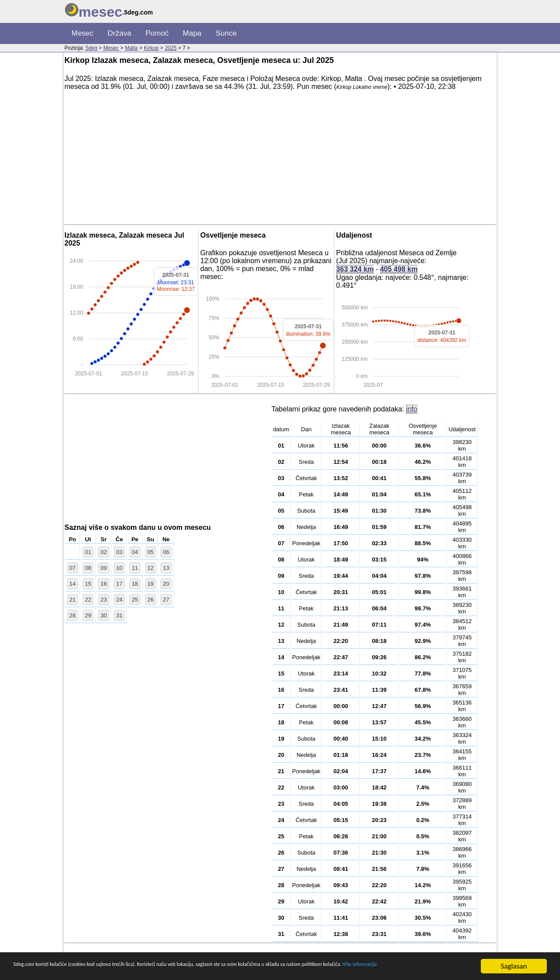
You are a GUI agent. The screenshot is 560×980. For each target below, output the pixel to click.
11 (135, 568)
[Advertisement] (280, 159)
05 (150, 552)
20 (166, 584)
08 (88, 568)
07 (73, 568)
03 (119, 552)
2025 (171, 48)
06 (166, 552)
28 (73, 615)
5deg (92, 48)
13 (166, 568)
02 (103, 552)
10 (119, 568)
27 (166, 600)
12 (150, 568)
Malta (131, 48)
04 (135, 552)
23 (103, 600)
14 (73, 584)
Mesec (83, 33)
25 (135, 600)
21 (73, 600)
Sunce (226, 33)
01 (88, 552)
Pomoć (157, 33)
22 (88, 600)
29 (88, 615)
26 (150, 600)
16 (103, 584)
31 (119, 615)
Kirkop (151, 48)
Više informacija (65, 971)
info (412, 409)
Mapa (192, 33)
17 (119, 584)
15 (88, 584)
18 (135, 584)
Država (120, 33)
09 (103, 568)
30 (103, 615)
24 (119, 600)
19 (150, 584)
